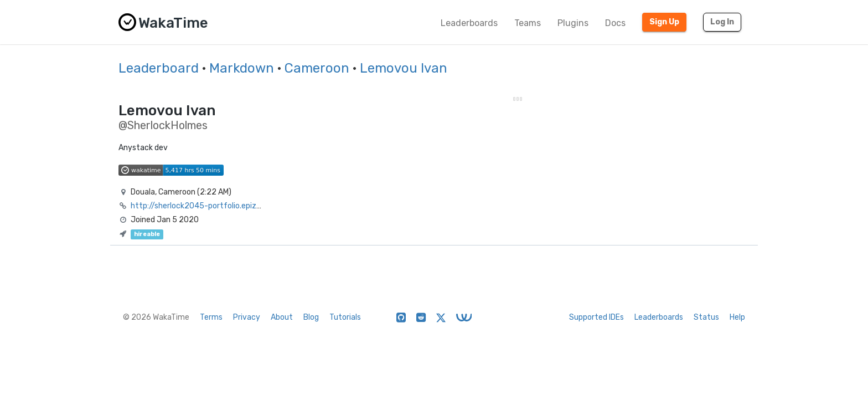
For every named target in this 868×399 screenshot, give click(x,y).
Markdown (242, 68)
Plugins (573, 23)
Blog (311, 317)
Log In (722, 22)
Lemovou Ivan (404, 68)
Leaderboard (159, 68)
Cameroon (317, 68)
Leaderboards (469, 23)
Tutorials (345, 317)
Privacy (247, 317)
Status (706, 317)
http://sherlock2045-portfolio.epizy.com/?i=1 (213, 206)
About (282, 317)
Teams (528, 23)
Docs (615, 23)
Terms (211, 317)
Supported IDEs (596, 317)
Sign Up (664, 22)
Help (737, 317)
